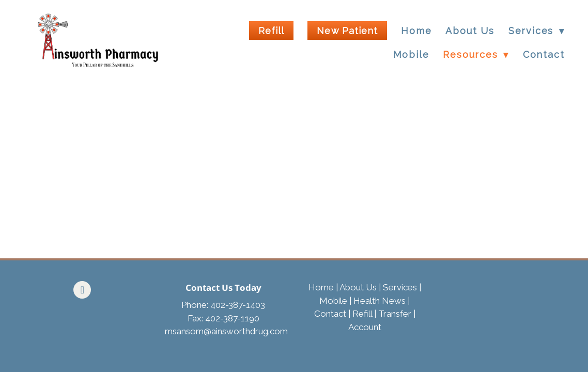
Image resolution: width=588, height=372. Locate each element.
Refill (271, 31)
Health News (380, 301)
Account (365, 327)
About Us (470, 31)
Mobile (411, 55)
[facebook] (82, 290)
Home (416, 31)
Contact (544, 55)
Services (400, 287)
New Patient (347, 31)
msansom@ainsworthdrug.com (226, 331)
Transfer (395, 314)
